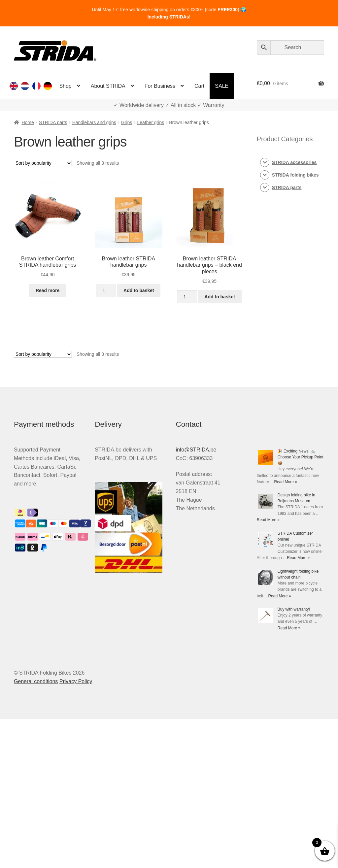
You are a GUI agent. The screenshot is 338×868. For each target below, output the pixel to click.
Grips (127, 122)
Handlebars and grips (94, 122)
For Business (160, 86)
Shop (65, 86)
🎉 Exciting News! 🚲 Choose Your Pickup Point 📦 (301, 457)
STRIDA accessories (294, 162)
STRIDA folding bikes (295, 175)
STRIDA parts (53, 122)
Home (28, 122)
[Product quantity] (106, 290)
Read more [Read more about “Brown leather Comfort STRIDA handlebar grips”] (48, 290)
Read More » (285, 482)
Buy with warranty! (294, 609)
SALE (222, 86)
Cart (199, 86)
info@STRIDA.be (196, 450)
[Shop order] (43, 163)
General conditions (36, 681)
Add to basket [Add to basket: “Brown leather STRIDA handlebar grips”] (139, 290)
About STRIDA (108, 86)
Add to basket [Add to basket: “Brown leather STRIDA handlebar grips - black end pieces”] (220, 297)
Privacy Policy (76, 681)
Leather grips (151, 122)
